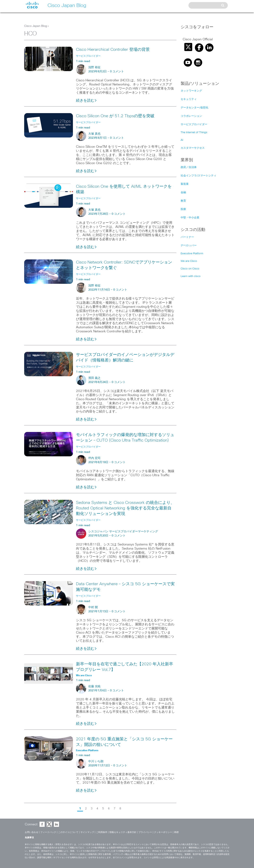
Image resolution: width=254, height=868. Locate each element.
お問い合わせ (32, 832)
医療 (183, 209)
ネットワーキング (191, 91)
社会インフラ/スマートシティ (198, 176)
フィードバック (48, 832)
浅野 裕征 (94, 67)
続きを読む (86, 101)
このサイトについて (68, 832)
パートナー (187, 237)
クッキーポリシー (163, 832)
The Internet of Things (194, 132)
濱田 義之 (94, 378)
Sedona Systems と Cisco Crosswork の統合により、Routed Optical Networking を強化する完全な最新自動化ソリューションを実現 (125, 508)
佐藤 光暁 (94, 686)
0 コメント (117, 72)
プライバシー (145, 832)
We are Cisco (189, 261)
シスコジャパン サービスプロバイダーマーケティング (123, 532)
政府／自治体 (189, 167)
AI (182, 140)
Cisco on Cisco (190, 269)
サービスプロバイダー (194, 124)
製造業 (185, 184)
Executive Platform (192, 254)
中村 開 (93, 607)
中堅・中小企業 (190, 218)
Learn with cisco (191, 276)
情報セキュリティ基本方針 (123, 832)
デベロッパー (189, 246)
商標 (176, 832)
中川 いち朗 (96, 761)
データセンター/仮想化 (194, 108)
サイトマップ (87, 832)
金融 (183, 193)
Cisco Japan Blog (36, 26)
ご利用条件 (102, 832)
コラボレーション (191, 116)
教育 (183, 201)
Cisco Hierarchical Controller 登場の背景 (113, 50)
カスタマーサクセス (193, 148)
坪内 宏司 (94, 458)
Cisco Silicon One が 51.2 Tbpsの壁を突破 (115, 116)
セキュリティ (189, 99)
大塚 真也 (94, 134)
